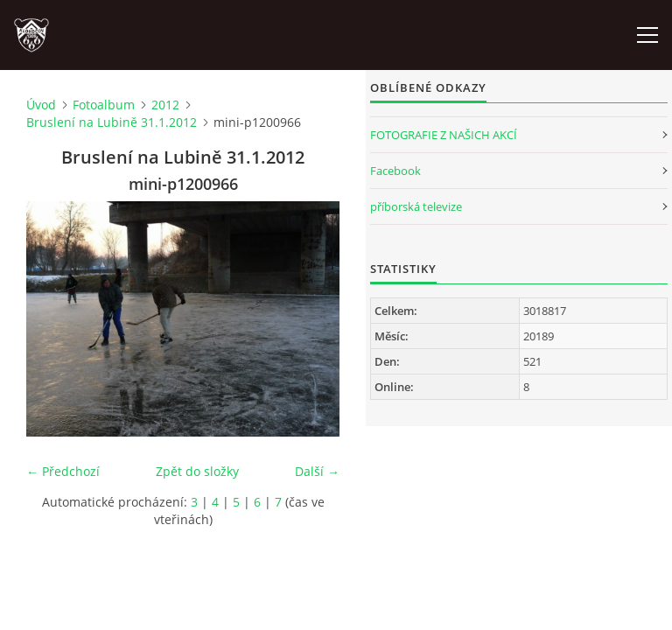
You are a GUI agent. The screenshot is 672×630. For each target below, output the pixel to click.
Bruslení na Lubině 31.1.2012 (112, 122)
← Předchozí (63, 471)
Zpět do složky (197, 471)
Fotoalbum (104, 105)
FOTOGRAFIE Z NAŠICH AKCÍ (444, 135)
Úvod (41, 105)
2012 (165, 105)
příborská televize (416, 206)
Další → (317, 471)
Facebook (395, 171)
